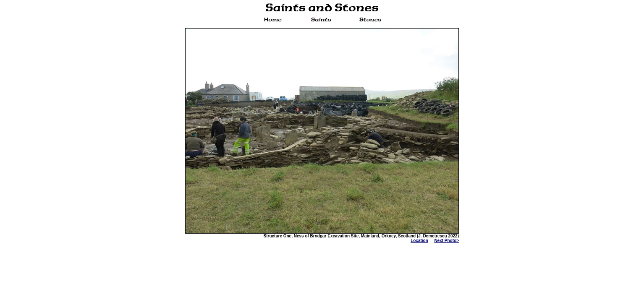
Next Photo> (446, 241)
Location (419, 241)
